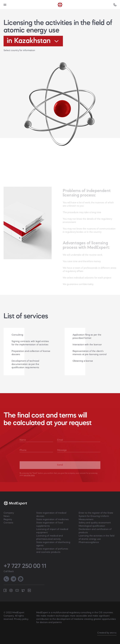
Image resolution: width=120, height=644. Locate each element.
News (7, 516)
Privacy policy (21, 619)
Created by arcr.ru (107, 633)
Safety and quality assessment (95, 523)
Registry (8, 520)
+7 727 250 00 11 (25, 566)
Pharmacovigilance (89, 542)
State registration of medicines (52, 520)
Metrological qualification (92, 526)
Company (9, 513)
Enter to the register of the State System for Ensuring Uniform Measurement (96, 516)
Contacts (8, 523)
